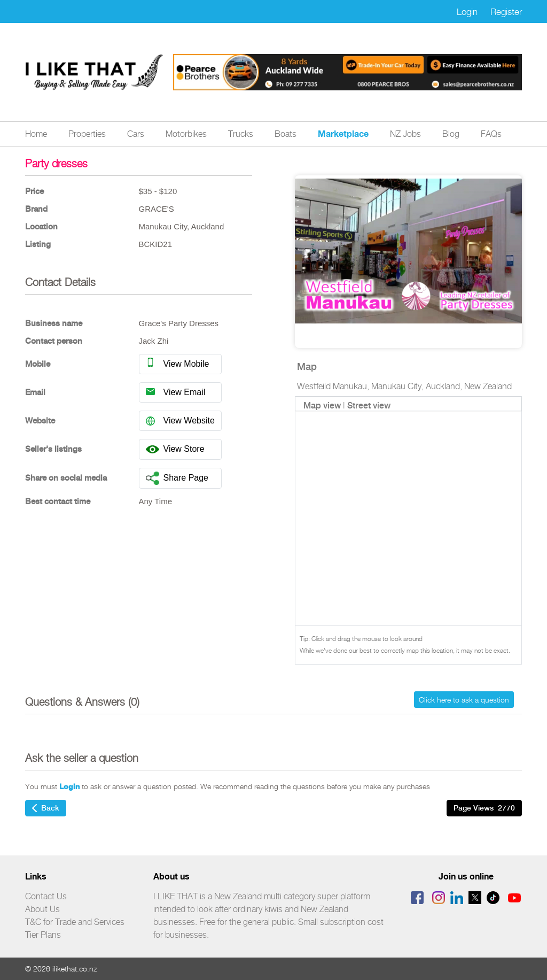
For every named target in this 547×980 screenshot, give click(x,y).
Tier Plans (43, 935)
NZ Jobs (405, 134)
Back (46, 808)
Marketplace (343, 134)
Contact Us (46, 896)
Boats (286, 134)
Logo (95, 72)
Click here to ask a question (464, 700)
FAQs (491, 134)
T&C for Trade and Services (75, 922)
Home (36, 134)
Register (506, 12)
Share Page (177, 478)
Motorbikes (186, 134)
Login (467, 12)
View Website (180, 420)
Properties (87, 134)
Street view (369, 406)
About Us (42, 909)
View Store (175, 449)
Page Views (484, 808)
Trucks (241, 134)
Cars (136, 134)
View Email (176, 391)
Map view (322, 406)
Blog (451, 134)
